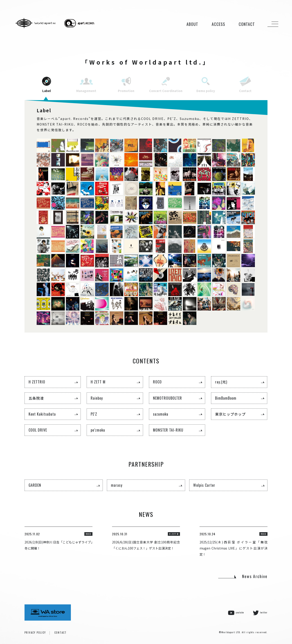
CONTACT (247, 24)
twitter (260, 613)
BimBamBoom (226, 398)
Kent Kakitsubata (42, 414)
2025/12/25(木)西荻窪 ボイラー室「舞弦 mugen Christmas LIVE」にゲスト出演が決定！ (234, 548)
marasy (117, 485)
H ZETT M (98, 382)
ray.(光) (221, 382)
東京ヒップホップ (230, 414)
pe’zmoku (98, 430)
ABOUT (192, 24)
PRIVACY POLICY (35, 633)
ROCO (157, 382)
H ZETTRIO (37, 382)
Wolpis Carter (204, 485)
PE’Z (94, 414)
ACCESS (218, 24)
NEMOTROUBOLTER (167, 398)
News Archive (255, 576)
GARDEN (35, 485)
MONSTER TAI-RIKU (168, 430)
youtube (236, 613)
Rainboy (97, 398)
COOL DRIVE (38, 430)
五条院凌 (36, 398)
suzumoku (161, 414)
